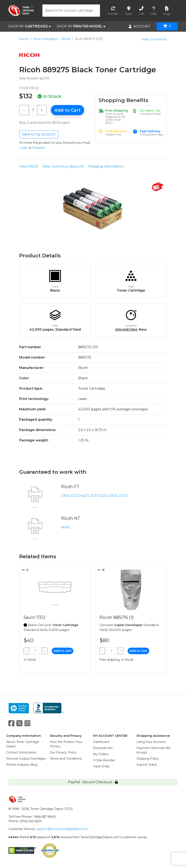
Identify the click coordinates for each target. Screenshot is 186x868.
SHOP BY (30, 26)
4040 (65, 527)
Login (23, 148)
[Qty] (33, 110)
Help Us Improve (154, 39)
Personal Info (103, 748)
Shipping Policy (148, 759)
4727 (94, 496)
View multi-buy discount (63, 166)
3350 (65, 496)
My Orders (101, 754)
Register (39, 148)
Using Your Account (151, 742)
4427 (85, 496)
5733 (123, 496)
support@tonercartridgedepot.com (62, 829)
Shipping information (106, 166)
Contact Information (21, 752)
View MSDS (29, 166)
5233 (104, 496)
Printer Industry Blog (22, 765)
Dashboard (101, 742)
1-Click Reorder (104, 760)
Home (24, 39)
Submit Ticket (147, 765)
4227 (75, 496)
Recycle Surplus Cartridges (26, 759)
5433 (114, 496)
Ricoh (66, 39)
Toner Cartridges (45, 39)
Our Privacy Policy (63, 752)
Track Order (101, 766)
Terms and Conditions (66, 759)
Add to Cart (67, 110)
